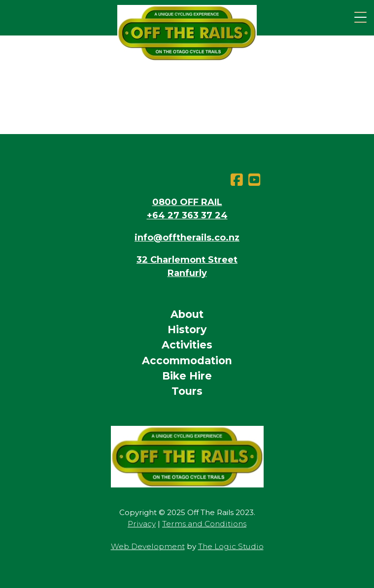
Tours (187, 391)
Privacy (142, 524)
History (187, 329)
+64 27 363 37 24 (187, 215)
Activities (187, 345)
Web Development (148, 546)
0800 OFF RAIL (187, 202)
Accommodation (187, 361)
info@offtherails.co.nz (187, 238)
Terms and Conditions (204, 524)
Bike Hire (187, 376)
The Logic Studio (231, 546)
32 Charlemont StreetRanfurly (187, 266)
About (187, 314)
